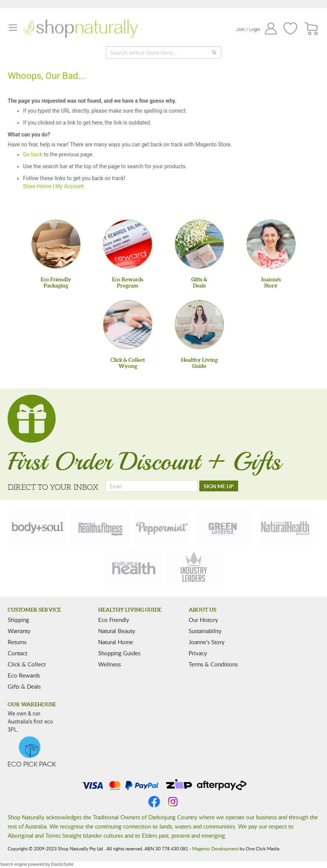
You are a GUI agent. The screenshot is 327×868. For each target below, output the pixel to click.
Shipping (18, 620)
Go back (33, 154)
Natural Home (116, 642)
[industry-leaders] (194, 568)
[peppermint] (162, 527)
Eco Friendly (114, 620)
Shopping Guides (119, 653)
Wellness (109, 664)
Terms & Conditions (213, 664)
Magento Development (215, 848)
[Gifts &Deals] (199, 244)
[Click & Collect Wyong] (128, 325)
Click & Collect (27, 664)
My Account (69, 186)
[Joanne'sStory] (271, 244)
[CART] (311, 29)
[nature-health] (133, 568)
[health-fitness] (100, 527)
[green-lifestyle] (224, 527)
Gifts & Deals (24, 686)
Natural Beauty (117, 631)
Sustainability (205, 631)
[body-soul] (38, 527)
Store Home (37, 186)
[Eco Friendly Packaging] (56, 244)
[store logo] (81, 29)
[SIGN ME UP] (219, 486)
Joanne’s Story (207, 642)
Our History (203, 620)
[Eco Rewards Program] (128, 244)
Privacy (198, 653)
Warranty (19, 631)
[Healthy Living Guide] (199, 325)
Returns (17, 642)
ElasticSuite (62, 864)
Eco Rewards (24, 675)
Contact (17, 653)
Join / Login (248, 30)
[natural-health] (286, 527)
